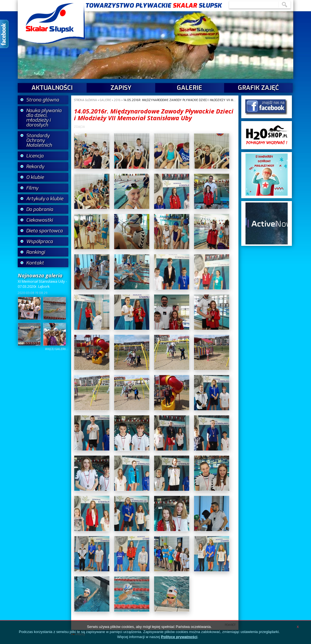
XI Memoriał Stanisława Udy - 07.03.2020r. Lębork (42, 284)
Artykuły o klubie (45, 199)
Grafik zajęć (258, 88)
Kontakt (35, 263)
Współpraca (40, 241)
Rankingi (36, 252)
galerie (190, 88)
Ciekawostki (40, 220)
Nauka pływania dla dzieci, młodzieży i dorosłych (44, 118)
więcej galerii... (57, 349)
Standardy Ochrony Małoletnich (39, 140)
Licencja (35, 156)
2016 (117, 100)
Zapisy (121, 88)
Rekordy (35, 167)
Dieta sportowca (44, 231)
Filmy (32, 188)
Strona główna (43, 100)
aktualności (52, 88)
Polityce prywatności (179, 637)
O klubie (35, 177)
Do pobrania (40, 209)
